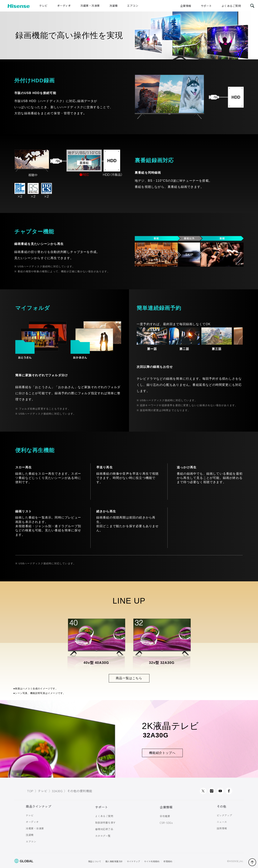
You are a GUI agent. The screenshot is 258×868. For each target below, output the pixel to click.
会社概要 (165, 816)
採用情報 (222, 828)
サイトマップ (133, 861)
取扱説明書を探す (105, 823)
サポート (206, 6)
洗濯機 (114, 6)
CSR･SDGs (166, 823)
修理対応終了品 (104, 829)
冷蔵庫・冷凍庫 (90, 6)
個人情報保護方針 (114, 861)
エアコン (133, 6)
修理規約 (168, 861)
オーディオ (64, 6)
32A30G (57, 791)
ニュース (222, 822)
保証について (95, 861)
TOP (30, 791)
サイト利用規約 (152, 861)
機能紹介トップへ (162, 753)
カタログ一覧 (103, 836)
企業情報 (186, 6)
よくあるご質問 (231, 6)
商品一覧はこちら (129, 678)
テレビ (43, 6)
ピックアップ (224, 815)
